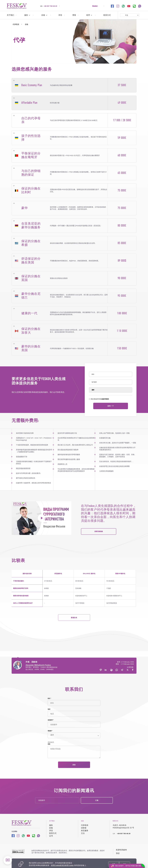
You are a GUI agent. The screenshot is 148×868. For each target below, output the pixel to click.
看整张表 (74, 618)
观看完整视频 (99, 531)
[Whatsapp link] (23, 836)
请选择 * (50, 731)
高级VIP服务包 (120, 574)
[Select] (111, 390)
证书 (51, 836)
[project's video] (42, 518)
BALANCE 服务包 (89, 574)
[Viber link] (38, 836)
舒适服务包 (58, 574)
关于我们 (11, 15)
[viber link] (140, 6)
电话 (49, 709)
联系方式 (107, 15)
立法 (83, 833)
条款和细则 (105, 399)
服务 (26, 15)
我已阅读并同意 (99, 399)
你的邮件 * (51, 720)
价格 (43, 15)
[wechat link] (134, 6)
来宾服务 (85, 831)
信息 (49, 744)
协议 (118, 853)
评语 (60, 15)
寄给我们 (95, 6)
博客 (74, 15)
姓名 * (49, 698)
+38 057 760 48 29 (49, 6)
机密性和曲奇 (121, 850)
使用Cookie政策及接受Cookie (62, 865)
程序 (88, 15)
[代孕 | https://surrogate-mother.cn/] (17, 6)
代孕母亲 (85, 825)
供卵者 (84, 828)
